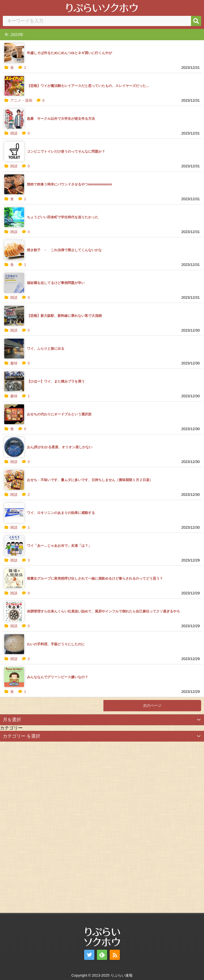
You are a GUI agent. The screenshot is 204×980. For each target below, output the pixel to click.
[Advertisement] (42, 827)
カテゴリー (11, 728)
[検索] (196, 21)
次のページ (152, 705)
